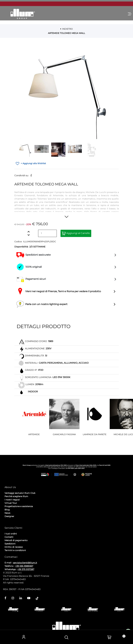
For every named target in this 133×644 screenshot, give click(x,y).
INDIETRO (66, 29)
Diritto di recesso (14, 547)
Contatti (9, 537)
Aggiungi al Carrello (76, 233)
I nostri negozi (12, 500)
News (7, 513)
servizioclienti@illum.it (25, 563)
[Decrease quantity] (29, 235)
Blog (7, 510)
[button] (67, 92)
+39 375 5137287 (26, 569)
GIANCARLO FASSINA (64, 434)
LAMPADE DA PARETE (95, 434)
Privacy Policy (12, 524)
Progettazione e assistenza (19, 506)
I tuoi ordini (11, 534)
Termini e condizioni (15, 550)
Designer (9, 516)
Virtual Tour (11, 503)
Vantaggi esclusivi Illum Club (20, 493)
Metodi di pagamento (16, 540)
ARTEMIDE (34, 434)
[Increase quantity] (29, 232)
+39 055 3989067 (24, 566)
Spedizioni (10, 544)
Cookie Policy (28, 524)
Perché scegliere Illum (16, 496)
